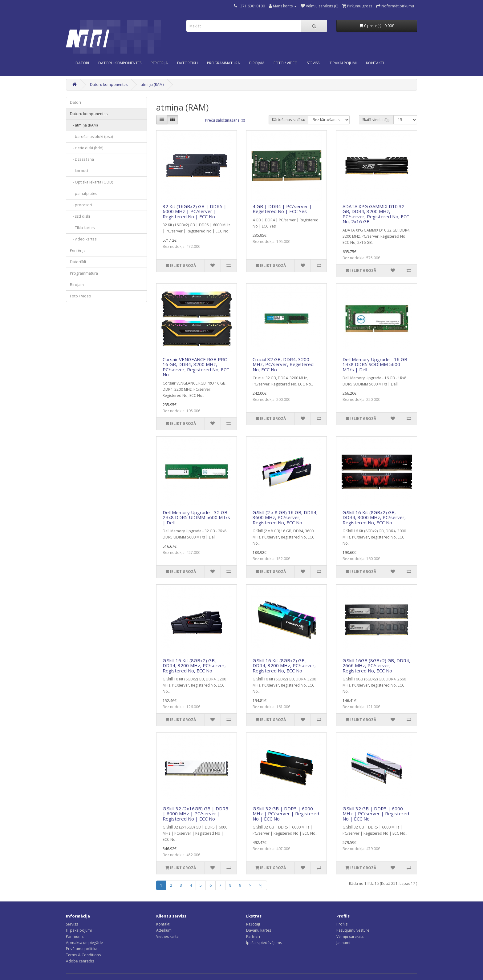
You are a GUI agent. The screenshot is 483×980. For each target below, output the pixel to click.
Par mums (75, 936)
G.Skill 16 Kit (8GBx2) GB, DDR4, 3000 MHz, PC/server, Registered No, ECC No (374, 517)
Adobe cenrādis (80, 961)
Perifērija (159, 63)
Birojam (257, 63)
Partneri (253, 936)
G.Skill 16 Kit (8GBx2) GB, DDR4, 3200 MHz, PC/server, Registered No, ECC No (194, 665)
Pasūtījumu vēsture (353, 930)
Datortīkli (187, 63)
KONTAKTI (375, 63)
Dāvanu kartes (259, 930)
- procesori (81, 205)
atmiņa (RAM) (152, 85)
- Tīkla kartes (82, 228)
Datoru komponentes (120, 63)
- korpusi (79, 171)
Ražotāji (253, 924)
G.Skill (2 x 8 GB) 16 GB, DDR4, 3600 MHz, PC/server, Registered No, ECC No (285, 517)
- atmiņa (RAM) (84, 125)
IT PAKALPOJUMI (343, 63)
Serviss (72, 924)
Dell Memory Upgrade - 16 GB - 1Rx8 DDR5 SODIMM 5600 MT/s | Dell (376, 364)
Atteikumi (164, 930)
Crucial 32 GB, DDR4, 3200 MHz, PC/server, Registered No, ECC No (283, 364)
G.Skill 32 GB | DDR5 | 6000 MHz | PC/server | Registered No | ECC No (286, 814)
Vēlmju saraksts (350, 936)
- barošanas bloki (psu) (91, 137)
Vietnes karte (167, 936)
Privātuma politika (82, 949)
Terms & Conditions (83, 955)
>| (261, 885)
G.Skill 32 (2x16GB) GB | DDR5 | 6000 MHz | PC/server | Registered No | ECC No (195, 814)
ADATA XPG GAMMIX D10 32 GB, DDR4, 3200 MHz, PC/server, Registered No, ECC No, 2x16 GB (376, 214)
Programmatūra (223, 63)
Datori (82, 63)
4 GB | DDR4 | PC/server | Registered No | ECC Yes (282, 209)
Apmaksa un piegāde (84, 943)
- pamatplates (83, 194)
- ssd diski (80, 216)
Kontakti (163, 924)
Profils (342, 924)
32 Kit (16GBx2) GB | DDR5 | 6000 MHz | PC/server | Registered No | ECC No (195, 211)
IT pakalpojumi (79, 930)
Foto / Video (286, 63)
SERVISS (313, 63)
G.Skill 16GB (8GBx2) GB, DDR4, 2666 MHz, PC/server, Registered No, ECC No (376, 665)
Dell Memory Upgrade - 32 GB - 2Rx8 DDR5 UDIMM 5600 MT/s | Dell (197, 517)
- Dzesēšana (82, 159)
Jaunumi (343, 943)
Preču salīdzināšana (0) (225, 120)
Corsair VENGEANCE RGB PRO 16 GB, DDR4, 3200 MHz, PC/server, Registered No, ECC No (196, 367)
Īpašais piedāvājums (264, 943)
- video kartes (83, 239)
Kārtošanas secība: (288, 120)
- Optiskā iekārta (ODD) (91, 182)
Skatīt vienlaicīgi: (376, 120)
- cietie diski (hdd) (87, 148)
